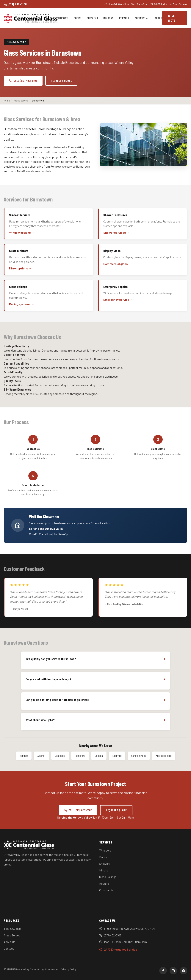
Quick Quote (171, 18)
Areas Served (12, 935)
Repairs (124, 18)
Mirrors (108, 18)
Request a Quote (61, 81)
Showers (92, 18)
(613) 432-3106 (15, 4)
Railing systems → (22, 304)
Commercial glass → (117, 264)
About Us (10, 942)
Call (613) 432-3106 (23, 81)
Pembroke (80, 756)
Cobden (99, 756)
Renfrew (24, 756)
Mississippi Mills (164, 756)
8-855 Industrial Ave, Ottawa (170, 4)
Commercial (142, 18)
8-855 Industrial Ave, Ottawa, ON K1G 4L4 (129, 929)
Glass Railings (108, 877)
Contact (9, 948)
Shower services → (116, 232)
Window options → (22, 232)
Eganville (117, 756)
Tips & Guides (12, 929)
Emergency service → (118, 300)
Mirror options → (20, 268)
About (158, 18)
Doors (78, 18)
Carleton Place (139, 756)
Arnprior (41, 756)
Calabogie (60, 756)
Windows (63, 18)
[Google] (184, 971)
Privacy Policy (69, 969)
